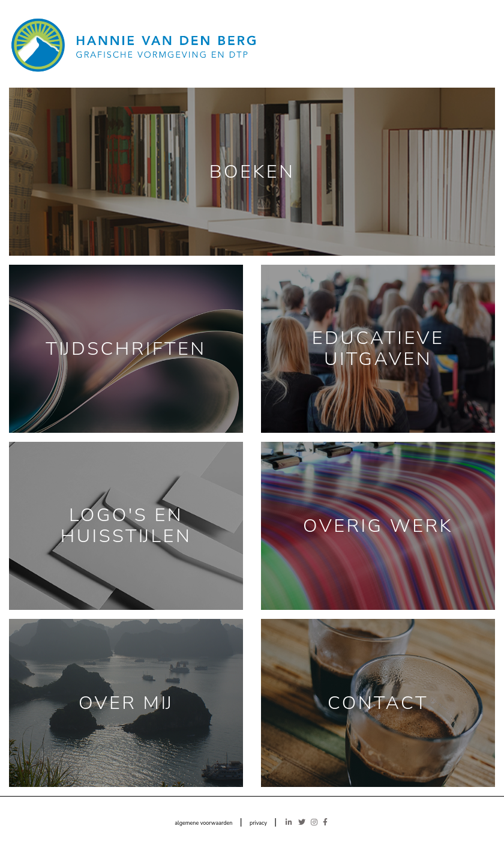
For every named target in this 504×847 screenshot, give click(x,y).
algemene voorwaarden (203, 823)
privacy (258, 823)
